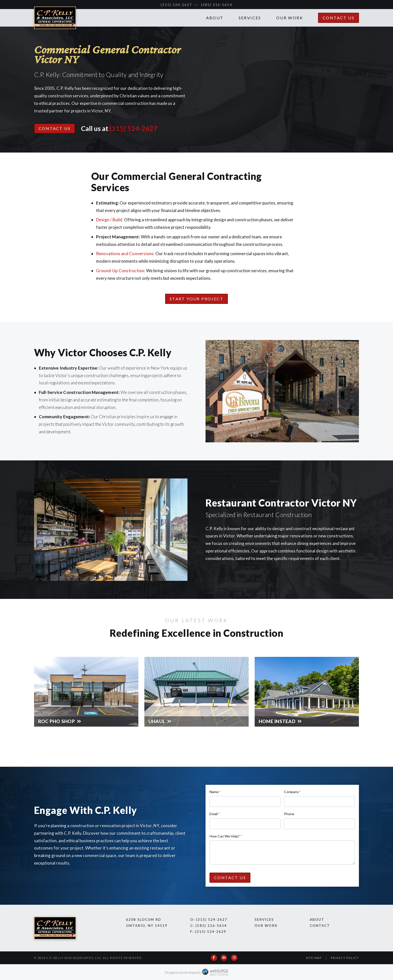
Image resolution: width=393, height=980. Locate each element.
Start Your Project (197, 299)
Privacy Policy (345, 958)
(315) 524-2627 (176, 5)
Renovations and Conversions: (125, 254)
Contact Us (338, 18)
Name (215, 792)
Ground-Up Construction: (121, 271)
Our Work (290, 18)
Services (250, 18)
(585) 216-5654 (217, 5)
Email (215, 814)
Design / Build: (110, 220)
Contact (320, 926)
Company (292, 792)
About (215, 18)
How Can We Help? (226, 836)
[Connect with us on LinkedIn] (224, 958)
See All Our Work (196, 744)
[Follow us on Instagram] (234, 958)
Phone (289, 814)
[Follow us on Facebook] (214, 958)
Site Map (314, 958)
